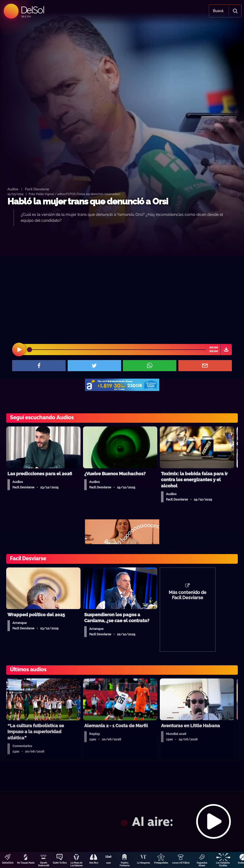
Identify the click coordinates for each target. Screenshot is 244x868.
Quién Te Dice (60, 863)
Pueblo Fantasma (125, 864)
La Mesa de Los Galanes (76, 864)
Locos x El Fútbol (181, 863)
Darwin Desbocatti (44, 864)
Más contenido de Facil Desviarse (188, 595)
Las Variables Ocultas (223, 864)
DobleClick (8, 863)
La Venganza (143, 863)
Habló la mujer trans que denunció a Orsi (88, 201)
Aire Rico (94, 863)
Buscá (218, 11)
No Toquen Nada (26, 863)
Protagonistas (161, 863)
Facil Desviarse (37, 189)
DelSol (32, 10)
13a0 (108, 863)
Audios (13, 189)
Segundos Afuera (202, 864)
